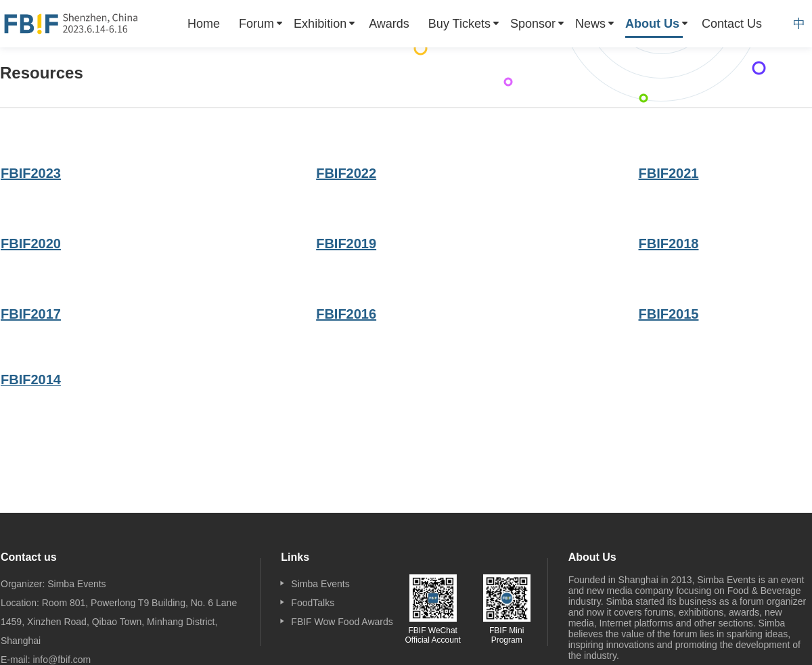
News (590, 24)
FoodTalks (313, 603)
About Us (652, 24)
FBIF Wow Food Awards (342, 622)
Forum (256, 24)
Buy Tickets (459, 24)
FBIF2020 (31, 244)
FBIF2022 (346, 173)
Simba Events (320, 584)
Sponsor (533, 24)
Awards (389, 24)
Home (204, 24)
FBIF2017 (31, 314)
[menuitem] (204, 24)
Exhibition (320, 24)
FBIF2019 (346, 244)
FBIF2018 (669, 244)
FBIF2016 (346, 314)
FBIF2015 (669, 314)
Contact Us (732, 24)
